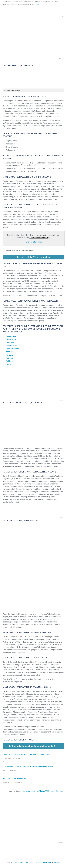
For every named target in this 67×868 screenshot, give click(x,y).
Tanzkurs (10, 355)
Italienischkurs (12, 346)
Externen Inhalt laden (34, 242)
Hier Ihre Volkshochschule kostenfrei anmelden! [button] (30, 746)
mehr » (37, 4)
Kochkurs (10, 364)
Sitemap (56, 862)
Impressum (37, 862)
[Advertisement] (33, 42)
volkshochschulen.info (23, 862)
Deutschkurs (11, 336)
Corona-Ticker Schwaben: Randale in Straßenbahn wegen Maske (28, 766)
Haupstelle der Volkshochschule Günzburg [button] (18, 250)
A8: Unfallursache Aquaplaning (14, 778)
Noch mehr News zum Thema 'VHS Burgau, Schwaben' (43, 791)
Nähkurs (9, 361)
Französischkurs (12, 349)
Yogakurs (10, 352)
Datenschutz (47, 862)
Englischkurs (11, 339)
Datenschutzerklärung (40, 238)
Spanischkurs (11, 342)
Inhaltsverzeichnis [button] (12, 90)
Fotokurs (9, 358)
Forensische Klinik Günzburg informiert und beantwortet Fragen (27, 754)
